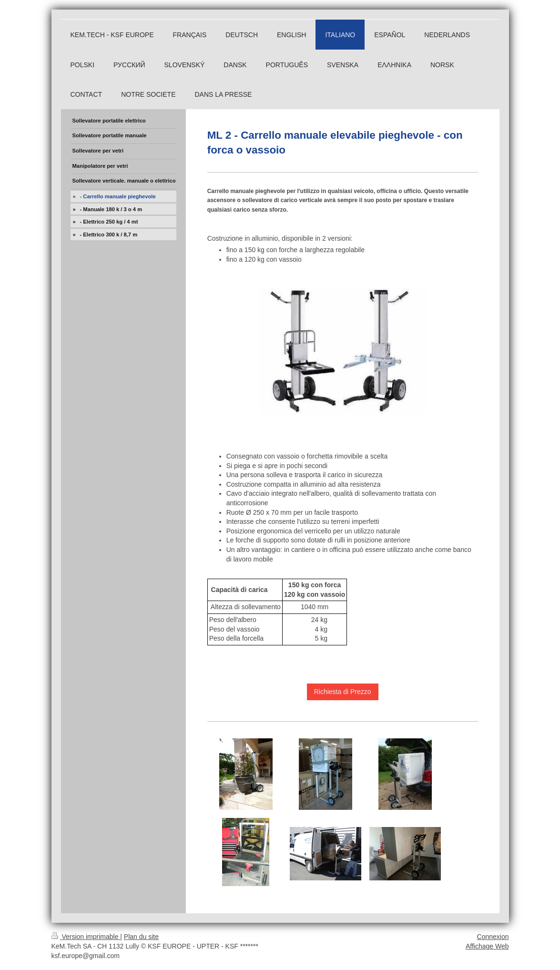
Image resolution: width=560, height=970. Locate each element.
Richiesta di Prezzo (343, 692)
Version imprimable (86, 937)
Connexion (493, 937)
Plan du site (141, 937)
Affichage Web (487, 946)
